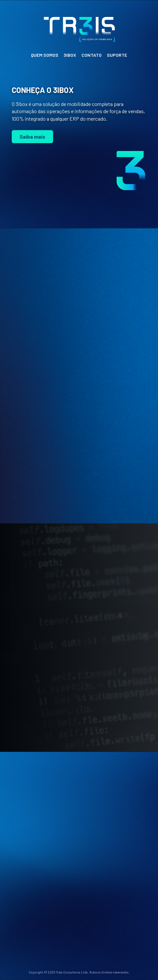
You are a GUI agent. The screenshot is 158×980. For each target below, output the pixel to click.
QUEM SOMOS (45, 55)
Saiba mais (32, 136)
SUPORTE (117, 55)
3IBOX (70, 55)
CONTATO (92, 55)
